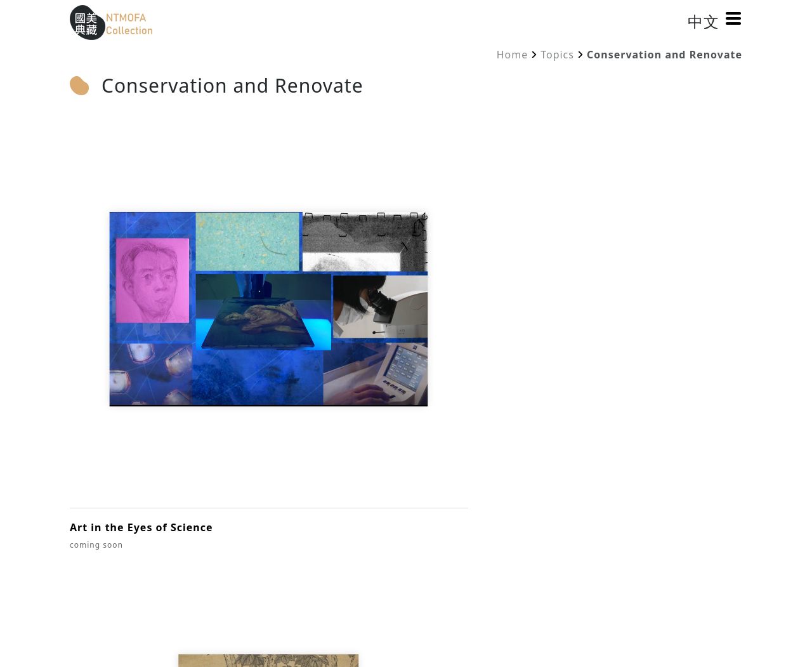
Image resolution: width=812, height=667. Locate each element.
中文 (701, 21)
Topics (557, 55)
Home (513, 55)
